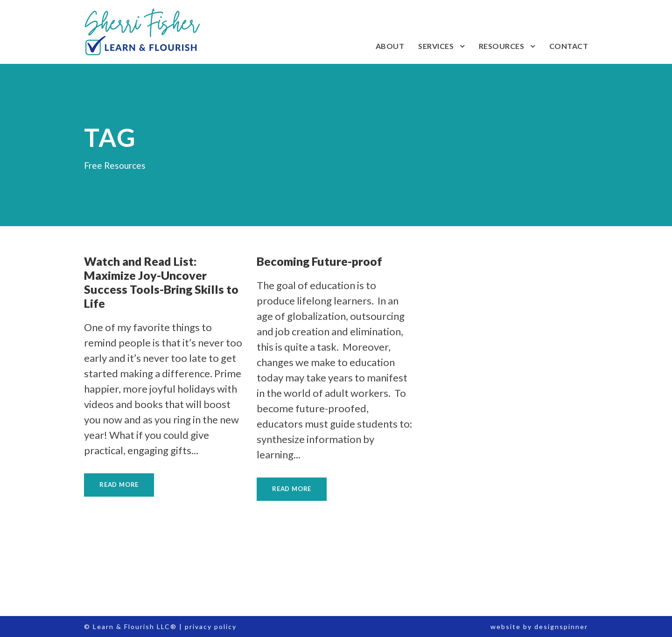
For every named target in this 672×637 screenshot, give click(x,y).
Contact (569, 46)
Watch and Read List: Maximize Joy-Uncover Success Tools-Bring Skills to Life (161, 282)
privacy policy (211, 627)
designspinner (561, 627)
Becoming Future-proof (319, 261)
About (390, 46)
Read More (119, 485)
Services (436, 46)
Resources (502, 46)
